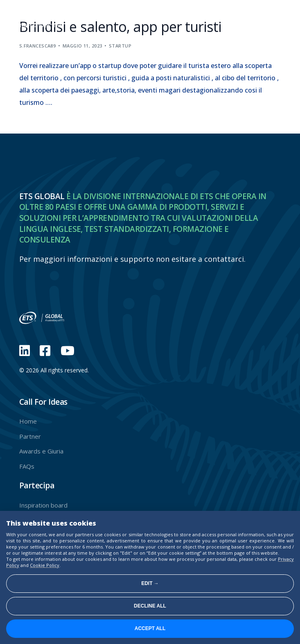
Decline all (150, 606)
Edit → (150, 583)
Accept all (150, 628)
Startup (120, 46)
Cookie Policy (45, 565)
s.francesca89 (38, 46)
